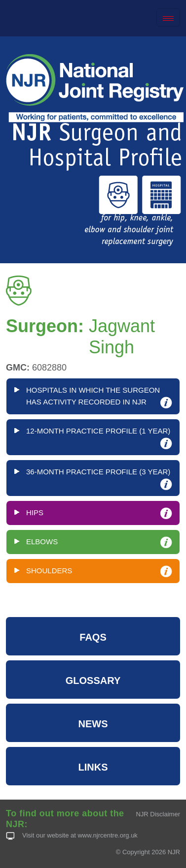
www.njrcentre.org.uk (107, 835)
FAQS (93, 637)
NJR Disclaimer (158, 814)
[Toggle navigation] (168, 17)
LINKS (93, 767)
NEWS (93, 724)
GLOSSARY (93, 681)
